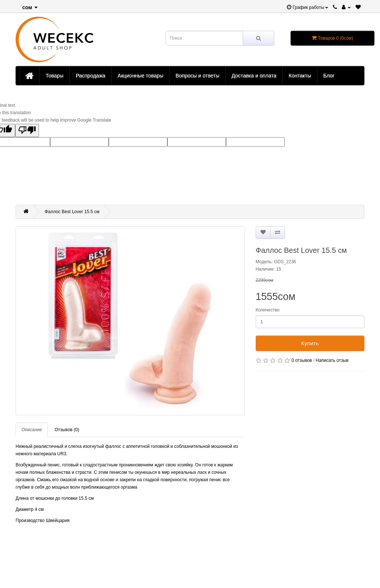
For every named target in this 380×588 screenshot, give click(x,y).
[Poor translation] (27, 131)
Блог (329, 76)
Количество (268, 310)
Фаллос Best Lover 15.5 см (72, 212)
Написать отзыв (332, 360)
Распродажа (91, 76)
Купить (310, 343)
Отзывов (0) (67, 430)
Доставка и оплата (254, 76)
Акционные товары (140, 76)
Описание (32, 430)
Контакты (300, 76)
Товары (55, 76)
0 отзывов (302, 360)
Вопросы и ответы (197, 76)
